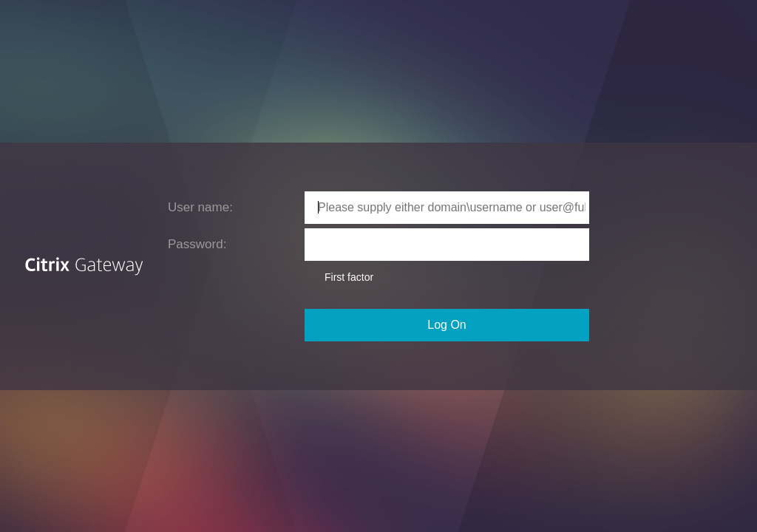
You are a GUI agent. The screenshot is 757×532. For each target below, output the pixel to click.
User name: (200, 207)
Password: (197, 244)
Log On (447, 325)
